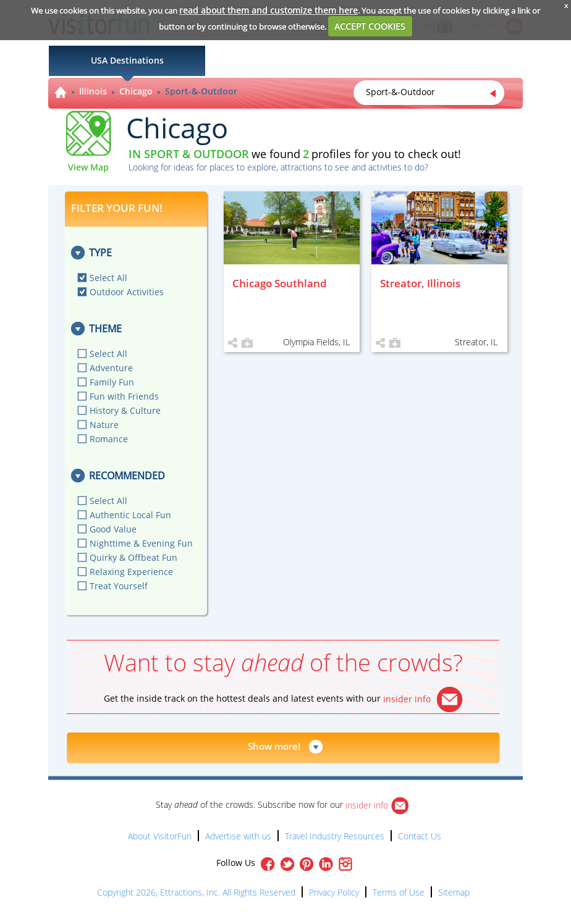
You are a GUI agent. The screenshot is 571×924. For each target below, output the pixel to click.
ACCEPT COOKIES (370, 26)
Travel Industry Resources (335, 836)
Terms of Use (399, 892)
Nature (104, 425)
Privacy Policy (334, 892)
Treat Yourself (119, 586)
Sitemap (454, 892)
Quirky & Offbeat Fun (133, 557)
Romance (109, 439)
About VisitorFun (160, 836)
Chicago (136, 91)
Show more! (274, 746)
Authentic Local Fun (130, 515)
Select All (108, 278)
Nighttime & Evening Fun (141, 543)
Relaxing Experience (131, 572)
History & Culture (125, 410)
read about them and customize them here (269, 10)
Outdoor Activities (127, 292)
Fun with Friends (124, 396)
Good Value (113, 529)
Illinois (93, 91)
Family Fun (112, 382)
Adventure (111, 368)
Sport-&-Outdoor (201, 91)
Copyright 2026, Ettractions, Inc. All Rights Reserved (196, 892)
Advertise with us (238, 836)
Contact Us (420, 836)
